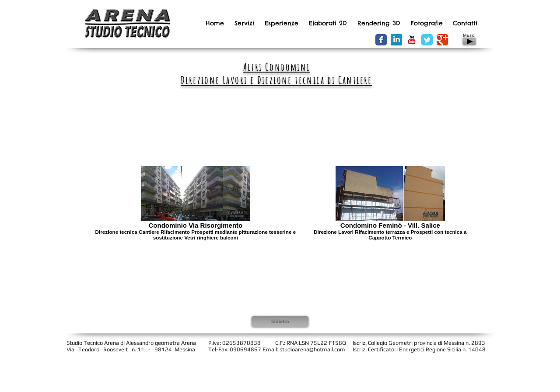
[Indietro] (280, 321)
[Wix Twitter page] (427, 40)
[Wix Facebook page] (381, 40)
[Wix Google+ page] (442, 40)
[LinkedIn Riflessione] (396, 40)
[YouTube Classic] (412, 40)
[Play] (469, 41)
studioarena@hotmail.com (312, 349)
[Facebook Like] (337, 40)
